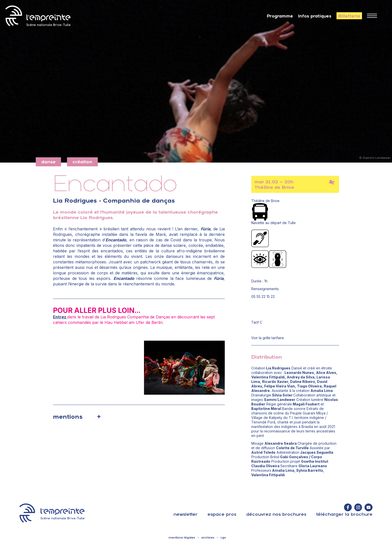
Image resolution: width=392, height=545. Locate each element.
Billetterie (349, 16)
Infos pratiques (315, 16)
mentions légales (182, 537)
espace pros (222, 514)
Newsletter (185, 514)
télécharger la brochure (344, 514)
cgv (223, 537)
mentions (68, 416)
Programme (280, 16)
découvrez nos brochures (276, 514)
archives (208, 537)
